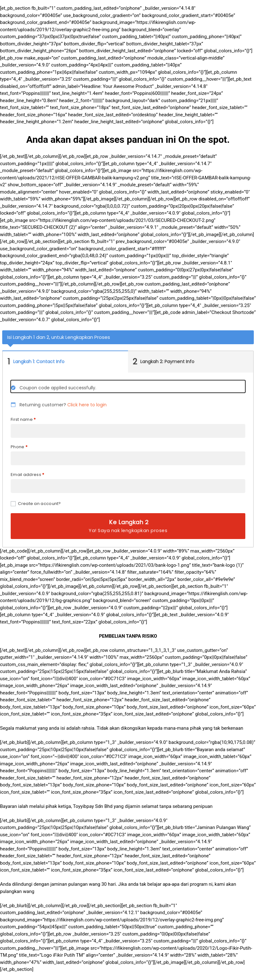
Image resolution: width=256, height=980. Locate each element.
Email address (28, 475)
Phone (19, 447)
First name (23, 419)
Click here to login (87, 405)
